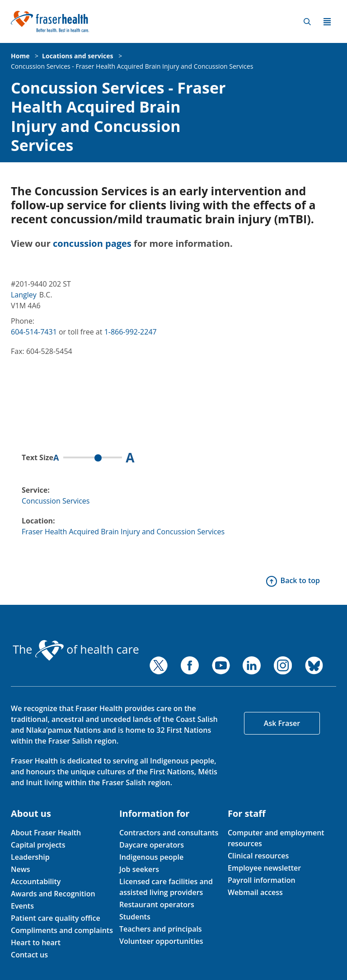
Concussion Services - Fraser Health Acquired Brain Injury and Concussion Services (132, 66)
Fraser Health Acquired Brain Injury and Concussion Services (123, 532)
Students (135, 917)
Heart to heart (36, 942)
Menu (327, 22)
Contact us (29, 955)
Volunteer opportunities (161, 941)
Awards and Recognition (53, 894)
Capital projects (38, 845)
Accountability (36, 881)
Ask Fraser (282, 723)
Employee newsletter (264, 868)
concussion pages (92, 243)
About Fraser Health (46, 833)
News (21, 869)
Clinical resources (258, 856)
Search (307, 22)
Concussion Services (56, 501)
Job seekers (139, 869)
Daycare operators (152, 845)
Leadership (30, 857)
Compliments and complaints (62, 930)
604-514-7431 (34, 332)
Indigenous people (151, 857)
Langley (24, 295)
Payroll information (262, 880)
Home (20, 56)
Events (22, 906)
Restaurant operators (157, 905)
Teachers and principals (161, 929)
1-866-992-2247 (131, 332)
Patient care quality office (56, 918)
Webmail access (255, 892)
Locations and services (77, 56)
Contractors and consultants (169, 833)
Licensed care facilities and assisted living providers (166, 887)
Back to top (300, 580)
